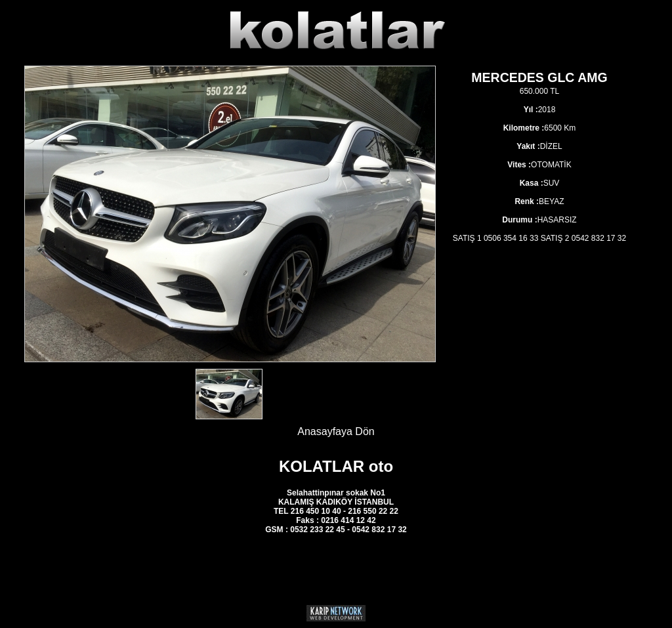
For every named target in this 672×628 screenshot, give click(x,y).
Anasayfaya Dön (336, 431)
